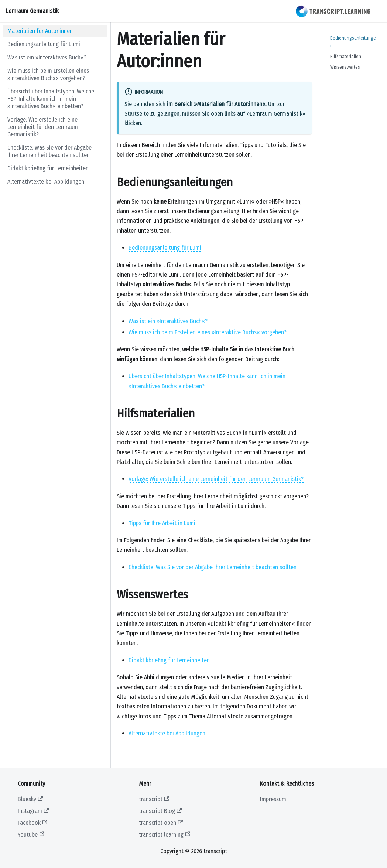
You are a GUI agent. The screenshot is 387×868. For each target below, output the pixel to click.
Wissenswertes (345, 67)
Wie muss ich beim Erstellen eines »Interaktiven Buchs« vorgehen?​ (48, 74)
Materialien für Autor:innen (40, 31)
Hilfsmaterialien (346, 56)
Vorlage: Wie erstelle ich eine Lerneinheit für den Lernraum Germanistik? (43, 127)
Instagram (33, 811)
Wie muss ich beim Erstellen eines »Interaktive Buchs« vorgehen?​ (208, 332)
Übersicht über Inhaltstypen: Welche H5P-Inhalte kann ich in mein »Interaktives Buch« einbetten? (51, 99)
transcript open (161, 823)
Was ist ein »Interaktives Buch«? (47, 57)
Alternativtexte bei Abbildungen (46, 182)
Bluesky (30, 799)
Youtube (31, 835)
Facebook (32, 823)
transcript (154, 799)
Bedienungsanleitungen (353, 42)
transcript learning (165, 835)
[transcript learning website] (333, 11)
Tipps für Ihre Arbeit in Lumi (162, 523)
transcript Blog (160, 811)
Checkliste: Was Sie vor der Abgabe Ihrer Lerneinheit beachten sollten (49, 151)
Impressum (273, 799)
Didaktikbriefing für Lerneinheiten (48, 168)
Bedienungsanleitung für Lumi (44, 44)
